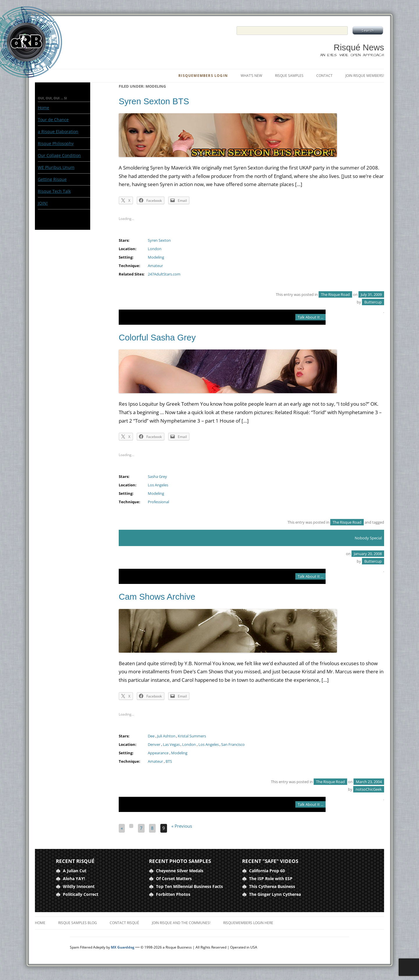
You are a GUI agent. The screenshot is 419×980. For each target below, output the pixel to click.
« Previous (182, 826)
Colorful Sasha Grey (157, 337)
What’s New (251, 76)
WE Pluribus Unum (56, 167)
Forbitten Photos (173, 894)
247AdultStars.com (164, 274)
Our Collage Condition (59, 155)
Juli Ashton (166, 736)
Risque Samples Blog (78, 923)
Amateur (155, 266)
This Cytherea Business (272, 886)
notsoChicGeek (369, 789)
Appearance (158, 753)
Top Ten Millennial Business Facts (189, 886)
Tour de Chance (53, 120)
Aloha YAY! (74, 879)
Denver (154, 745)
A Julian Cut (75, 871)
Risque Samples (289, 76)
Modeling (156, 257)
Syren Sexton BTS (154, 101)
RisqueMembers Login (203, 76)
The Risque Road (335, 294)
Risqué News (359, 47)
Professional (158, 502)
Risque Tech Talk (54, 191)
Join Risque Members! (365, 76)
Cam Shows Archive (157, 597)
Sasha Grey (157, 477)
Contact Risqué (124, 923)
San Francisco (233, 745)
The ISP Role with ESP (271, 879)
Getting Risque (52, 179)
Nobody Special (368, 538)
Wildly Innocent (79, 886)
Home (44, 108)
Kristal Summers (192, 736)
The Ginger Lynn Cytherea (275, 894)
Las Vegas (171, 745)
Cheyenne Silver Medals (180, 871)
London (155, 249)
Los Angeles (158, 485)
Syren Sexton (159, 240)
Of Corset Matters (174, 879)
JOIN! (43, 203)
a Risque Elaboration (58, 131)
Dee (151, 736)
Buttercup (373, 302)
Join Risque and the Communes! (181, 923)
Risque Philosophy (56, 143)
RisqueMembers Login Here (248, 923)
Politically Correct (81, 894)
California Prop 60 (267, 871)
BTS (169, 761)
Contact (324, 76)
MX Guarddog (123, 947)
